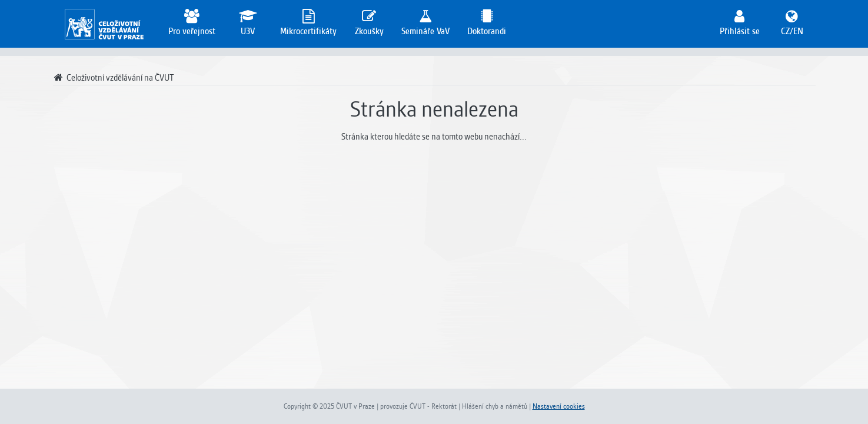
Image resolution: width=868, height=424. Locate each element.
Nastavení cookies (559, 406)
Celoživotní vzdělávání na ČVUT (114, 78)
